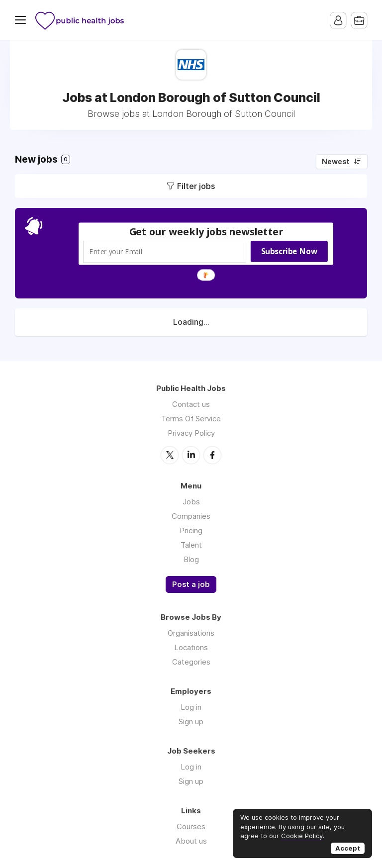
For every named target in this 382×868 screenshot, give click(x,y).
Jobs (191, 502)
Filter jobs (196, 186)
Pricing (191, 530)
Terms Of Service (191, 419)
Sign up (191, 722)
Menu (22, 20)
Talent (191, 545)
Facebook (212, 455)
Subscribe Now (289, 251)
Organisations (191, 633)
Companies (191, 516)
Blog (191, 559)
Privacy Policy (191, 433)
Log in (191, 707)
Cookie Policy (302, 836)
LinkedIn (191, 455)
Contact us (191, 404)
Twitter (170, 455)
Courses (191, 826)
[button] (206, 232)
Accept (348, 848)
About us (191, 841)
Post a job (191, 584)
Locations (191, 647)
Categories (191, 662)
